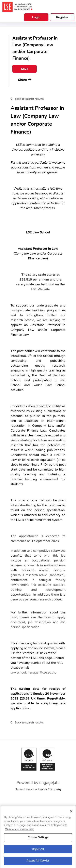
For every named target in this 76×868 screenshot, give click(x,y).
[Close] (71, 812)
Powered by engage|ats (38, 783)
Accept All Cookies (38, 862)
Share (24, 80)
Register (62, 17)
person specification (25, 627)
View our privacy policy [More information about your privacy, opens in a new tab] (19, 830)
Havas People (24, 789)
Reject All (38, 850)
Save (25, 69)
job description (39, 622)
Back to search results (27, 99)
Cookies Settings (38, 838)
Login (36, 17)
